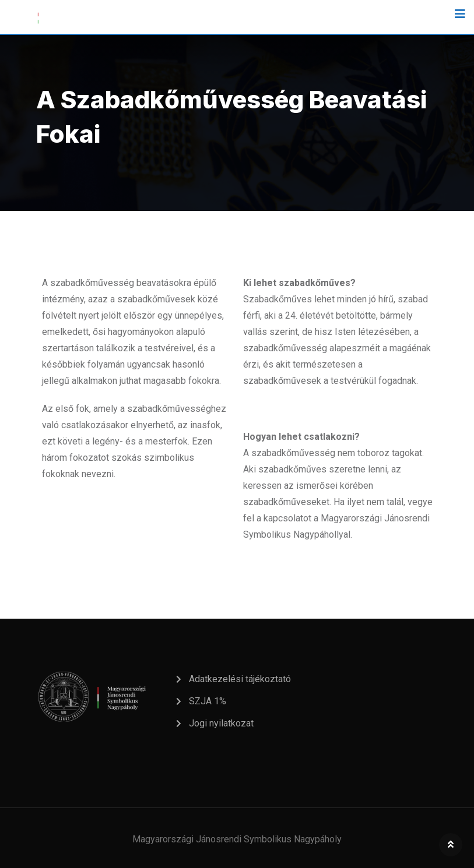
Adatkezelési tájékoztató (240, 679)
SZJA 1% (208, 701)
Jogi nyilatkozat (221, 723)
